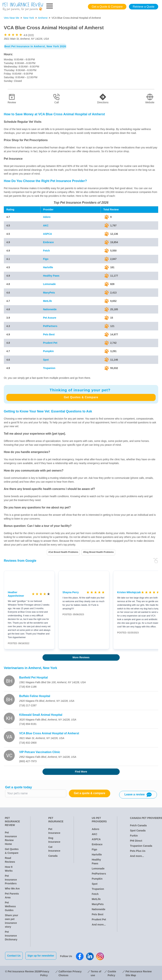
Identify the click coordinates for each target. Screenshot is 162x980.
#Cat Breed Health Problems (63, 552)
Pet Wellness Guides (10, 906)
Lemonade (49, 284)
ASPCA (47, 234)
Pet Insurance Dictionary (11, 936)
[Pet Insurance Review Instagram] (101, 956)
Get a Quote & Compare (107, 7)
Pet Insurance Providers (11, 880)
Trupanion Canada (141, 846)
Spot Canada (138, 831)
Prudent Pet (50, 343)
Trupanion (49, 368)
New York (29, 18)
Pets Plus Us (138, 851)
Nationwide (50, 309)
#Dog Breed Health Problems (98, 552)
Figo (46, 259)
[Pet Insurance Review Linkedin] (91, 956)
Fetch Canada (138, 825)
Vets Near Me (12, 18)
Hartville (48, 267)
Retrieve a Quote (144, 7)
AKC (46, 225)
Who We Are (12, 889)
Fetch (46, 251)
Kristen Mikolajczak (129, 592)
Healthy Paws (51, 276)
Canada (53, 856)
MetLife (47, 301)
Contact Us (14, 956)
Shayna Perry (71, 592)
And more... (99, 925)
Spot (46, 360)
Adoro (47, 217)
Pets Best (49, 334)
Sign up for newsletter (42, 956)
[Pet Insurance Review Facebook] (81, 956)
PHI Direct (136, 841)
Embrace (48, 242)
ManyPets (49, 293)
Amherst (43, 18)
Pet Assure (50, 318)
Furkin (134, 836)
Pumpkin (48, 351)
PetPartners (50, 326)
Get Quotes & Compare (81, 397)
